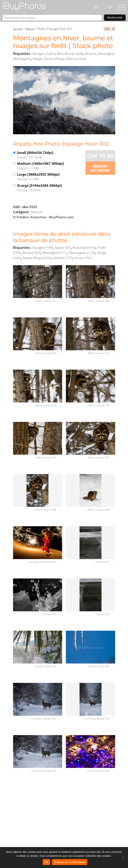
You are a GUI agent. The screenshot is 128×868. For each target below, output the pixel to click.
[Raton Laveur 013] (38, 386)
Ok (46, 862)
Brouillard (84, 248)
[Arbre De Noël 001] (90, 752)
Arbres (63, 258)
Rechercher (115, 18)
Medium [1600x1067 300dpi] (40, 166)
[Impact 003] (38, 595)
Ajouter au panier (100, 168)
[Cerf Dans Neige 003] (38, 699)
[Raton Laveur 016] (90, 282)
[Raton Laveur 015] (38, 334)
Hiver (83, 258)
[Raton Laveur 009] (38, 490)
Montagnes (82, 253)
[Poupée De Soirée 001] (38, 543)
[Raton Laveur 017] (38, 282)
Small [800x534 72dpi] (40, 155)
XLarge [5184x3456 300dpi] (40, 188)
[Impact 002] (90, 543)
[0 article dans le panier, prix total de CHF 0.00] (95, 7)
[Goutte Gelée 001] (90, 647)
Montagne (55, 253)
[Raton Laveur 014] (90, 334)
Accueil (18, 29)
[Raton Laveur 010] (90, 438)
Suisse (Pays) (37, 258)
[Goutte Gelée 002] (38, 647)
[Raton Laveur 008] (90, 490)
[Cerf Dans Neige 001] (38, 752)
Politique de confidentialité (70, 862)
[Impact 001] (90, 595)
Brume (32, 253)
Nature (30, 29)
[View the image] (64, 100)
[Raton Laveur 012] (90, 386)
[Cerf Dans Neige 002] (90, 699)
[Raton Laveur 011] (38, 438)
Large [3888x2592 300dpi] (40, 177)
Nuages (43, 248)
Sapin (63, 248)
